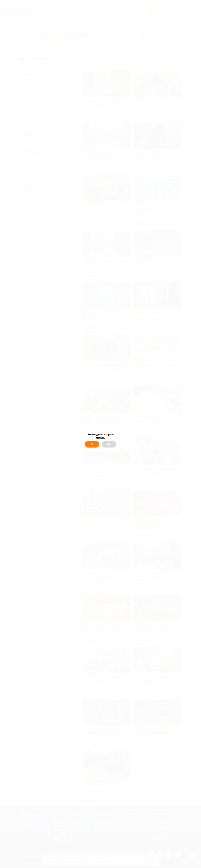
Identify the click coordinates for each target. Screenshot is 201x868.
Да (92, 444)
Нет (109, 444)
